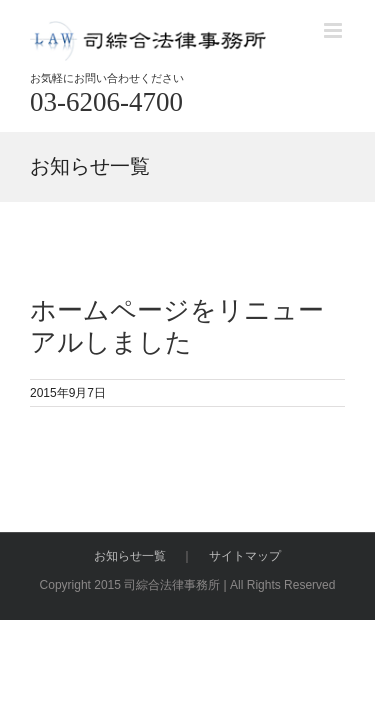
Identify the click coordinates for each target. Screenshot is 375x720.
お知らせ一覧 (130, 606)
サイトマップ (245, 606)
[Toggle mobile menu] (334, 30)
